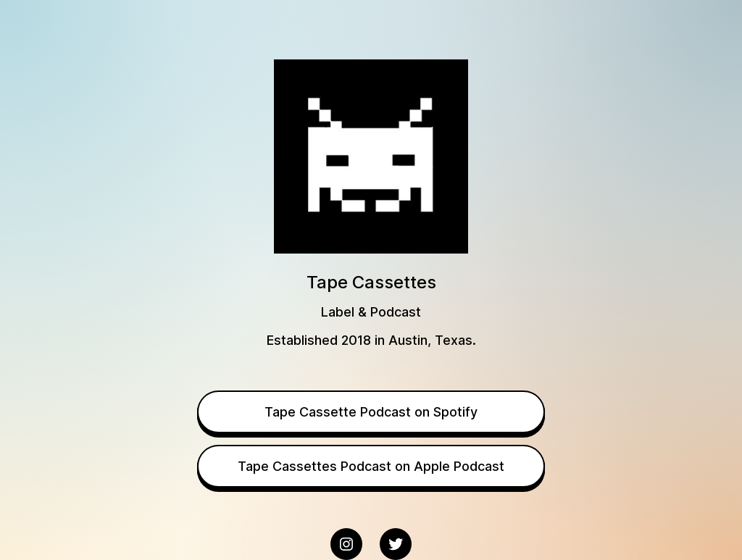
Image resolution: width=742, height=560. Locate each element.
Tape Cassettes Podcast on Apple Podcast (371, 466)
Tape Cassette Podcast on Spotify (371, 412)
